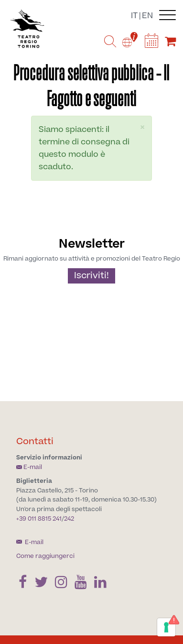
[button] (142, 127)
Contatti (35, 442)
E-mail (29, 467)
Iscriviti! (91, 276)
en (147, 16)
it (134, 16)
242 (69, 519)
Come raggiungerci (45, 556)
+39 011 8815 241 (39, 519)
